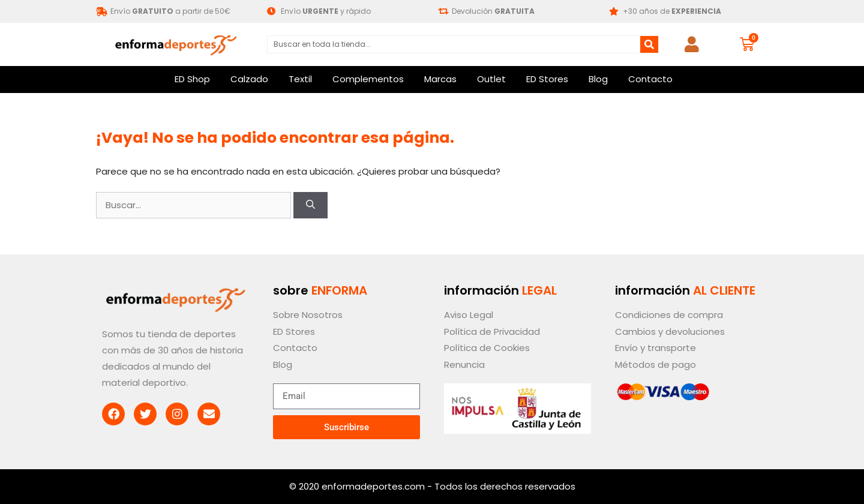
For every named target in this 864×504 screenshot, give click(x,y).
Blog (598, 79)
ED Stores (547, 79)
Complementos (368, 79)
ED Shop (192, 79)
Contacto (650, 79)
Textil (300, 79)
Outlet (491, 79)
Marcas (440, 79)
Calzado (249, 79)
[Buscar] (649, 44)
